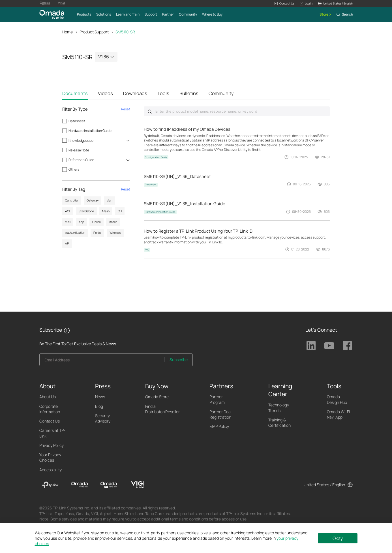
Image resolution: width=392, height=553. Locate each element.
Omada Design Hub (337, 400)
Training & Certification (279, 423)
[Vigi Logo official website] (61, 3)
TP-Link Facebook (347, 346)
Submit (150, 112)
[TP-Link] (51, 485)
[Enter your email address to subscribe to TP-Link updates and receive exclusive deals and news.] (102, 361)
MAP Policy (219, 427)
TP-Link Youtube (329, 346)
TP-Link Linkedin (311, 346)
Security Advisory (103, 418)
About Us (48, 397)
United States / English (324, 485)
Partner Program (217, 400)
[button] (284, 4)
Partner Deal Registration (220, 414)
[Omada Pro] (109, 485)
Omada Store (157, 397)
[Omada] (79, 485)
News (100, 397)
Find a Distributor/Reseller (162, 409)
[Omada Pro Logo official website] (45, 3)
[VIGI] (138, 485)
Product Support (94, 32)
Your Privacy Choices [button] (50, 458)
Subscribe (179, 360)
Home (68, 32)
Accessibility (51, 470)
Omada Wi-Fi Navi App (338, 414)
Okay (338, 538)
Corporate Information (50, 409)
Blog (99, 406)
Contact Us (50, 421)
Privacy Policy (52, 445)
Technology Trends (279, 408)
